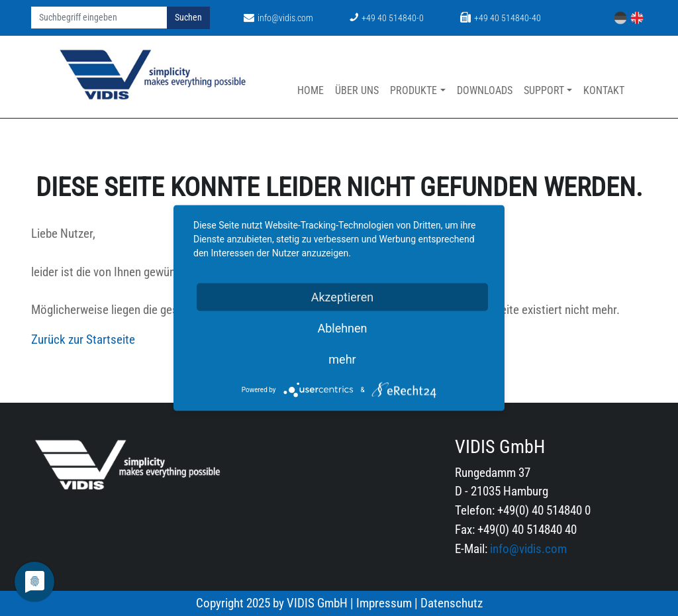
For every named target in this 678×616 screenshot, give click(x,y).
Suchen (188, 18)
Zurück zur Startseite (83, 339)
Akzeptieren (343, 297)
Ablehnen (342, 328)
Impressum (384, 603)
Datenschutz (452, 603)
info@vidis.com (278, 18)
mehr (342, 359)
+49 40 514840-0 (387, 18)
